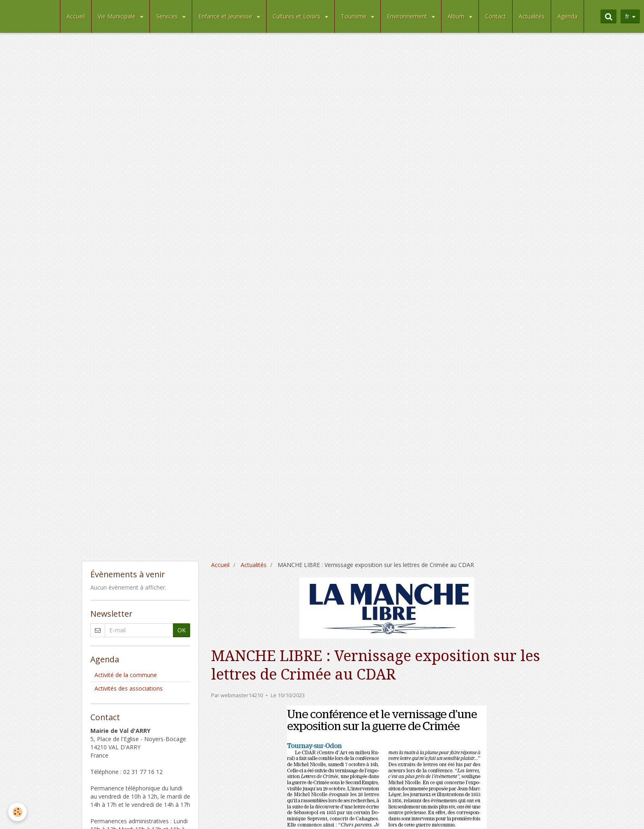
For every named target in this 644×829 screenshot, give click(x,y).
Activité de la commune (126, 675)
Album (457, 16)
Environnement (408, 16)
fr (627, 16)
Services (168, 16)
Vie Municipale (117, 16)
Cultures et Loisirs (297, 16)
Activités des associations (129, 688)
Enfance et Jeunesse (226, 16)
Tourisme (354, 16)
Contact (496, 16)
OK (182, 630)
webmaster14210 (242, 695)
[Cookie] (17, 812)
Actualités (532, 16)
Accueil (76, 16)
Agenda (567, 16)
